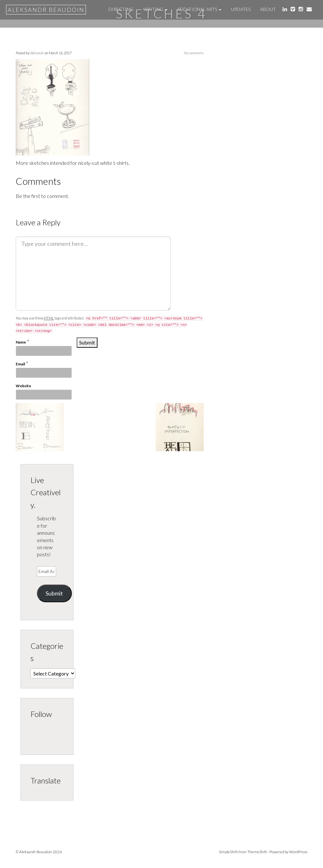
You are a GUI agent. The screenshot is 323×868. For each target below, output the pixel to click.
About (268, 9)
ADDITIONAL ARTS (199, 9)
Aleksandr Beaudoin (46, 10)
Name (21, 342)
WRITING (155, 9)
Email (20, 364)
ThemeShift (257, 852)
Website (23, 386)
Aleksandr (37, 53)
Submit (54, 593)
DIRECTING (121, 9)
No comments (194, 53)
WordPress (298, 852)
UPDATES (241, 9)
